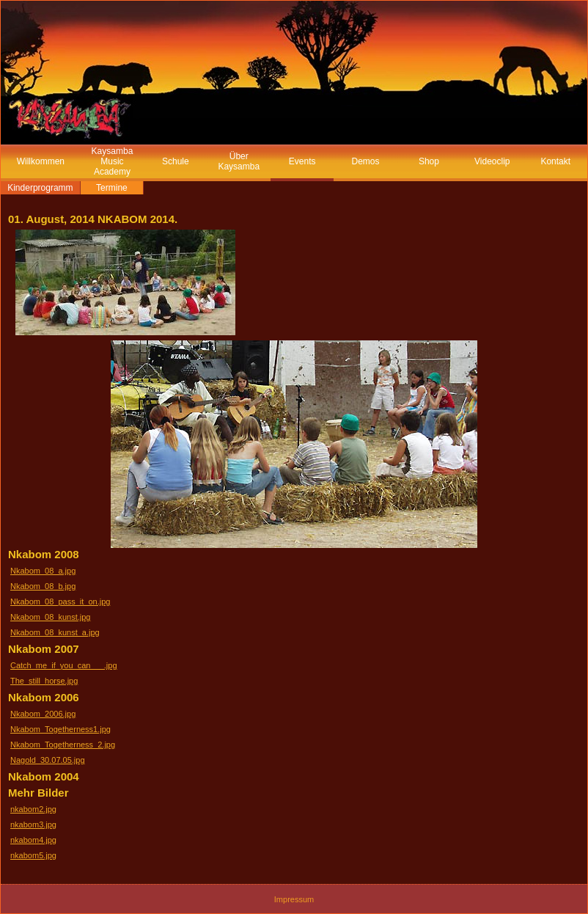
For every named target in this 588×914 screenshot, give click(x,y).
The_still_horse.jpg (44, 681)
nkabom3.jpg (33, 825)
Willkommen (41, 161)
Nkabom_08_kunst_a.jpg (55, 632)
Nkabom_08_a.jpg (43, 571)
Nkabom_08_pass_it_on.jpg (60, 602)
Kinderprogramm (40, 188)
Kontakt (555, 161)
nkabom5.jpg (33, 855)
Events (302, 161)
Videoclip (492, 161)
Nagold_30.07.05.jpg (48, 760)
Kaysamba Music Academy (113, 161)
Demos (366, 161)
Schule (176, 161)
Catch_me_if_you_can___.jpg (64, 665)
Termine (112, 188)
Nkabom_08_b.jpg (43, 586)
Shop (429, 161)
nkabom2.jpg (33, 809)
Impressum (294, 899)
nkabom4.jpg (33, 840)
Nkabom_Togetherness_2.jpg (63, 745)
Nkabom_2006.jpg (43, 714)
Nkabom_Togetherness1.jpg (60, 729)
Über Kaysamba (239, 161)
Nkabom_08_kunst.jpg (50, 617)
